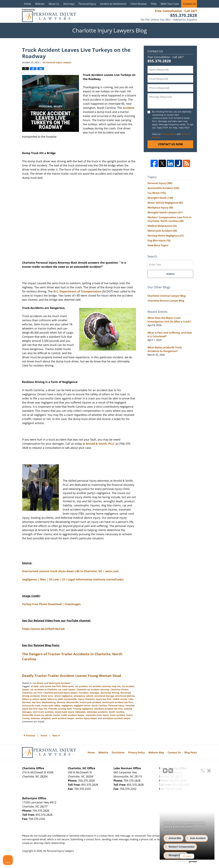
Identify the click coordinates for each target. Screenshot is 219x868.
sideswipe (80, 712)
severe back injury (64, 712)
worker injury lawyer (86, 718)
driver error (47, 696)
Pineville (53, 709)
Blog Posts (191, 752)
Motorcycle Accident (59, 683)
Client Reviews (139, 4)
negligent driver (82, 705)
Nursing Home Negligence (166, 236)
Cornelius (84, 693)
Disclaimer (118, 752)
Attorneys (69, 4)
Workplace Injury (160, 208)
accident (128, 108)
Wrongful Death (160, 198)
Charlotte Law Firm (32, 693)
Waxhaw (35, 718)
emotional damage (104, 696)
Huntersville (70, 699)
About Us (54, 4)
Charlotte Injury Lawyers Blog (49, 15)
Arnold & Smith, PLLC (100, 444)
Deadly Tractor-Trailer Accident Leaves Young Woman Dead (72, 676)
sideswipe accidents (97, 712)
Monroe (61, 702)
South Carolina (116, 712)
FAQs (154, 4)
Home (28, 4)
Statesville (27, 715)
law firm (36, 702)
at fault (35, 686)
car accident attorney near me (105, 686)
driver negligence (63, 696)
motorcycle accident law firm (118, 702)
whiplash (46, 718)
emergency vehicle (83, 696)
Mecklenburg (49, 702)
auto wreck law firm (50, 686)
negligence (67, 705)
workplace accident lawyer (116, 718)
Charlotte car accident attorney (93, 689)
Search (170, 274)
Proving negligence (83, 709)
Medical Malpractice (162, 226)
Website (40, 4)
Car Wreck (38, 683)
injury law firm (104, 699)
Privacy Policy (169, 134)
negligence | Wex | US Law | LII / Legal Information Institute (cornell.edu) (73, 579)
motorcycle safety (51, 705)
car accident (81, 686)
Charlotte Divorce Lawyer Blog (166, 301)
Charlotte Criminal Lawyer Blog (167, 296)
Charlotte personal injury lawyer (60, 693)
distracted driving (110, 693)
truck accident (117, 715)
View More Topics (158, 245)
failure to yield (55, 699)
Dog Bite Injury (159, 240)
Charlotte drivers (119, 689)
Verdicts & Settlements (113, 4)
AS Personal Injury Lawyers (59, 851)
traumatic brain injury (97, 715)
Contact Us (189, 4)
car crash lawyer (67, 689)
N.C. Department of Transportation (77, 291)
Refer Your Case (170, 4)
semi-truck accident (43, 712)
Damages (95, 693)
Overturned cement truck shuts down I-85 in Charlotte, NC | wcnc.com (70, 571)
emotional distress (125, 696)
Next (56, 735)
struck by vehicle (43, 715)
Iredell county (120, 699)
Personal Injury (87, 4)
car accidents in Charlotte (44, 689)
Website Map (156, 752)
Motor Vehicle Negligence (165, 203)
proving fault (65, 709)
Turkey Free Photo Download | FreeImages (51, 604)
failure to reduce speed (34, 699)
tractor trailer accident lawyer (69, 715)
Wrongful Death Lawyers (165, 212)
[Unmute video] (165, 771)
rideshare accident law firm (108, 709)
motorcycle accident (90, 702)
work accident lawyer (63, 718)
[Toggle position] (203, 771)
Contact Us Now (170, 144)
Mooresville (72, 702)
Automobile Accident (163, 188)
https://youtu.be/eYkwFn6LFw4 (43, 629)
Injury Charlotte (86, 699)
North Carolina (99, 705)
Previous (29, 735)
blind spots (68, 686)
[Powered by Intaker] (193, 862)
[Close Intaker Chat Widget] (209, 771)
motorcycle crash (31, 705)
